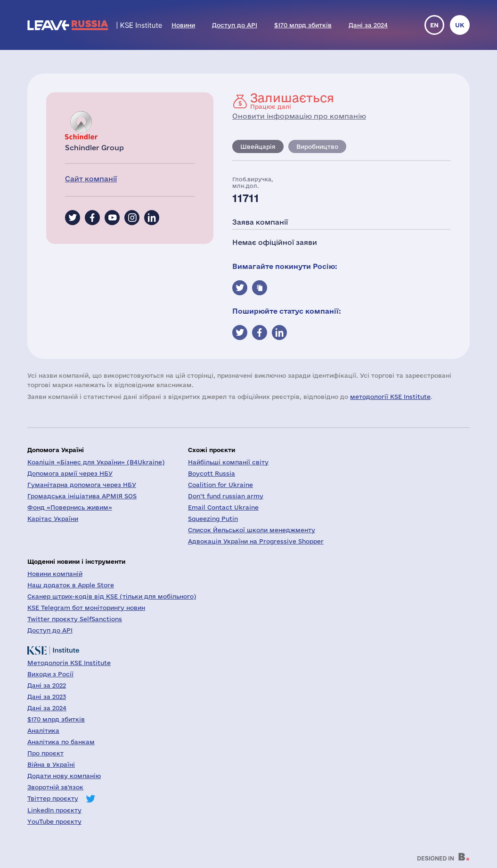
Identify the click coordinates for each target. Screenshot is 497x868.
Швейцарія (258, 146)
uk (460, 25)
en (434, 25)
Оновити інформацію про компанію (299, 116)
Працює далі (292, 101)
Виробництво (317, 146)
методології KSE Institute (390, 397)
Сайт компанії (91, 179)
